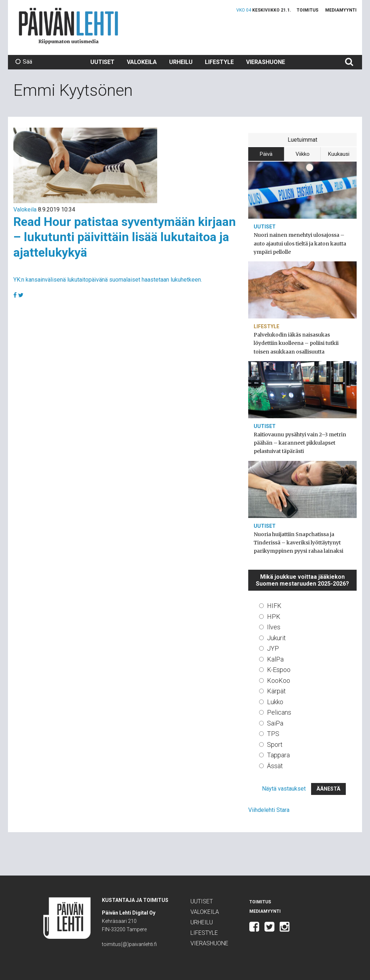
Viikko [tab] (303, 154)
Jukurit (276, 638)
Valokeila (142, 62)
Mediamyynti (341, 10)
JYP (273, 648)
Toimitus (307, 10)
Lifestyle (219, 62)
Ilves (274, 627)
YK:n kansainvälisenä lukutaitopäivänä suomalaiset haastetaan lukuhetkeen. (108, 280)
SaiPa (275, 723)
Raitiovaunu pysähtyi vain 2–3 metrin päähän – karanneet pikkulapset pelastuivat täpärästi (300, 443)
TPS (273, 734)
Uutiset (102, 62)
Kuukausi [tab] (339, 154)
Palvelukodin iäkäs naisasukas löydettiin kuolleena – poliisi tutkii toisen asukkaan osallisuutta (296, 343)
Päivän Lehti (68, 26)
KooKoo (279, 681)
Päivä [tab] (266, 154)
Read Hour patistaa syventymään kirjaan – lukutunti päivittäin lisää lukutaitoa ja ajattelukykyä (125, 237)
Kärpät (276, 691)
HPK (274, 617)
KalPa (275, 659)
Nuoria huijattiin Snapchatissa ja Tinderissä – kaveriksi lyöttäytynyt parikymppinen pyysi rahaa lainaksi (298, 543)
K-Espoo (279, 670)
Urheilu (181, 62)
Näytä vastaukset (284, 789)
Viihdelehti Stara (269, 810)
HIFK (274, 606)
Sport (275, 744)
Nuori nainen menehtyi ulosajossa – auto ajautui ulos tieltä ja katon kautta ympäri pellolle (300, 243)
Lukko (275, 702)
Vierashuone (266, 62)
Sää (24, 62)
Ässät (275, 766)
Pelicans (279, 712)
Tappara (278, 755)
